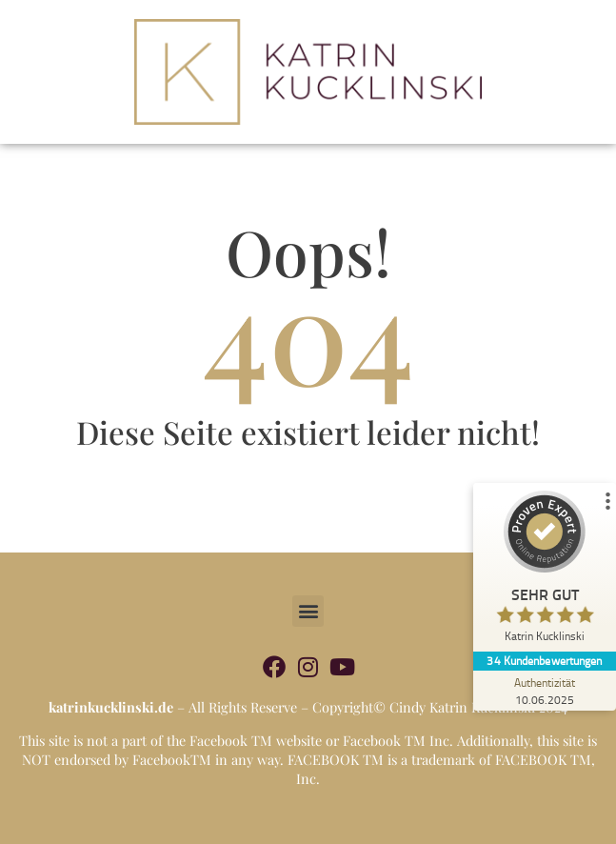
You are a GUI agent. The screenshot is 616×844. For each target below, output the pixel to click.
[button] (308, 611)
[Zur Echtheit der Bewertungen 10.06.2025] (545, 691)
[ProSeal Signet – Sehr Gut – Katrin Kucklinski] (545, 571)
